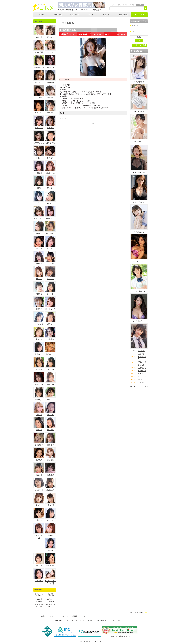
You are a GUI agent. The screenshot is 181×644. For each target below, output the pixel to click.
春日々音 (50, 294)
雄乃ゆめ (39, 203)
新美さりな (39, 594)
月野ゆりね (50, 143)
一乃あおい (39, 83)
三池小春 (39, 249)
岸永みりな (50, 520)
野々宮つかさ (50, 309)
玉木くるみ (50, 369)
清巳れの (39, 233)
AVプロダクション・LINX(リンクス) (91, 642)
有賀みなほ (50, 324)
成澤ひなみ (39, 520)
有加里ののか (39, 218)
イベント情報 (140, 15)
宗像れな (39, 339)
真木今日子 (39, 128)
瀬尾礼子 (39, 460)
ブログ (125, 5)
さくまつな (50, 203)
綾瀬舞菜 (39, 173)
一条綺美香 (50, 505)
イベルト (63, 119)
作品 (119, 5)
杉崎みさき (39, 581)
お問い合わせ (117, 620)
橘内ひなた (50, 218)
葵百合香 (50, 128)
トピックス (107, 15)
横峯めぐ (50, 445)
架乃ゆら (50, 98)
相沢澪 (39, 188)
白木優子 (39, 98)
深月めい (39, 158)
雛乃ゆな (50, 158)
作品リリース (74, 15)
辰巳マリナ (39, 605)
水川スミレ (39, 113)
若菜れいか (39, 384)
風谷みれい (39, 354)
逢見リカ (50, 113)
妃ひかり (50, 415)
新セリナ (50, 188)
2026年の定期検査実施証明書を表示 (120, 636)
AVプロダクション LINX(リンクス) (41, 15)
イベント (140, 5)
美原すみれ (50, 566)
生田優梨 (39, 279)
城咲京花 (39, 566)
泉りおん (50, 279)
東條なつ (50, 37)
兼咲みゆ (50, 384)
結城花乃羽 (39, 52)
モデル (113, 5)
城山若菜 (50, 551)
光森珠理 (50, 475)
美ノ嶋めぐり (39, 67)
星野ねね (39, 264)
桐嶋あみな (50, 490)
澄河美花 (39, 369)
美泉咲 (50, 535)
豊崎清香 (39, 430)
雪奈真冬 (50, 430)
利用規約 (58, 620)
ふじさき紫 (50, 264)
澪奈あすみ (50, 67)
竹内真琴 (39, 294)
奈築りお (50, 460)
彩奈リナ (39, 505)
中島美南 (50, 339)
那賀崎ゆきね (50, 233)
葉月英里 (50, 249)
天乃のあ (50, 400)
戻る (93, 123)
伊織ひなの (39, 400)
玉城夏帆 (39, 309)
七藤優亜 (39, 475)
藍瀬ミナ (39, 415)
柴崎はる (39, 37)
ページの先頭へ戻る (138, 612)
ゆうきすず (39, 324)
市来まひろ (50, 83)
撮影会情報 (123, 15)
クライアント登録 (140, 46)
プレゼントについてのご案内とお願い (79, 620)
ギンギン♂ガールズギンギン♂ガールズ (50, 583)
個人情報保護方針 (103, 620)
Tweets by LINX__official (139, 386)
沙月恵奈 (50, 52)
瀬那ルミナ (50, 354)
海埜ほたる (39, 490)
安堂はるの (39, 445)
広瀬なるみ (50, 173)
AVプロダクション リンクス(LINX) (43, 7)
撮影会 (132, 5)
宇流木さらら (39, 143)
